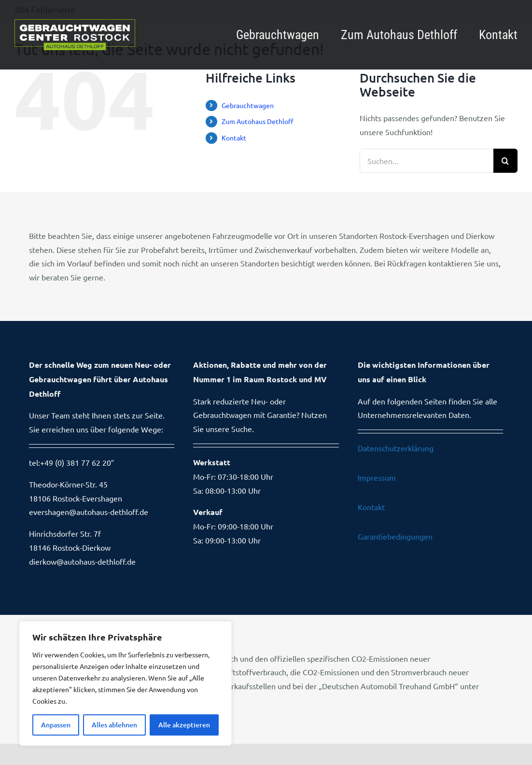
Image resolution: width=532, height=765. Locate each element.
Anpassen (56, 725)
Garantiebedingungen (395, 536)
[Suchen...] (427, 161)
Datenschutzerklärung (396, 448)
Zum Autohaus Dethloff (258, 121)
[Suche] (505, 161)
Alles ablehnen (114, 725)
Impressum (377, 477)
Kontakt (234, 138)
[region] (126, 683)
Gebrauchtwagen (248, 105)
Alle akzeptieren (184, 725)
